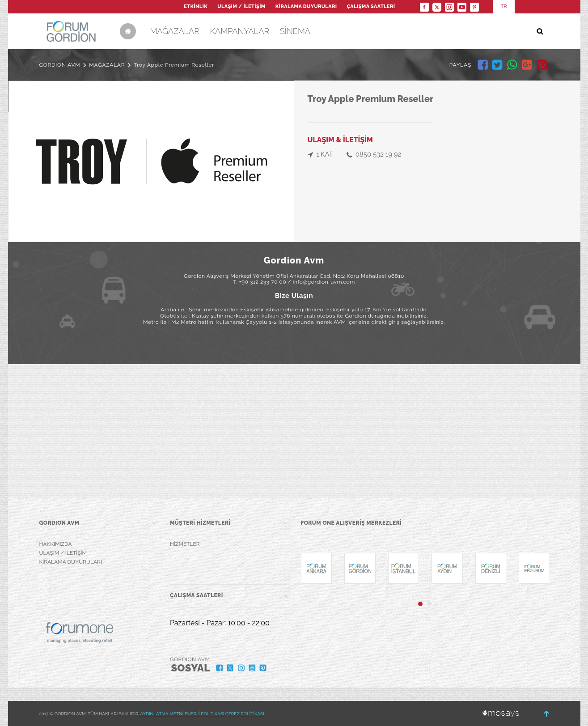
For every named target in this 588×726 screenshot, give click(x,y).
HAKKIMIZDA (56, 544)
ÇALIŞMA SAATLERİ (371, 6)
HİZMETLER (185, 544)
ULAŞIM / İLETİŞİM (241, 6)
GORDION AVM (60, 65)
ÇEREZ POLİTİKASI (245, 714)
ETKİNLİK (196, 6)
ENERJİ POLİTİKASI (205, 714)
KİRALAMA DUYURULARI (306, 6)
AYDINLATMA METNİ (162, 714)
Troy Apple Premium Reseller (174, 65)
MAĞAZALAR (175, 31)
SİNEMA (295, 31)
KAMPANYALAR (240, 31)
